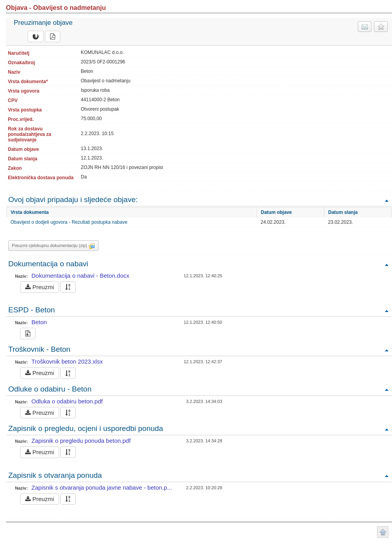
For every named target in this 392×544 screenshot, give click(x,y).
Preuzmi (40, 287)
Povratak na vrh (386, 200)
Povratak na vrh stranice (383, 532)
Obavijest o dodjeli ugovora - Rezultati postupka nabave (69, 222)
